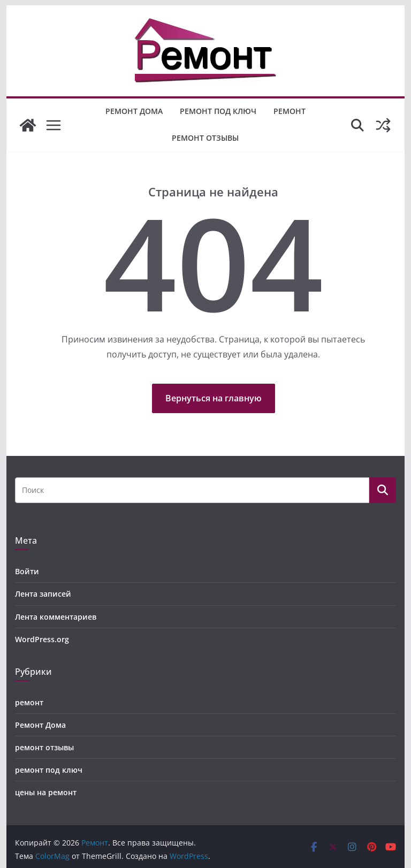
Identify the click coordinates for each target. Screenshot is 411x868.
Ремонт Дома (134, 111)
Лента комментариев (56, 617)
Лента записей (43, 594)
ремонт (290, 111)
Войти (27, 571)
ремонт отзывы (205, 138)
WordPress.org (42, 639)
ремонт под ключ (218, 111)
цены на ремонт (46, 792)
